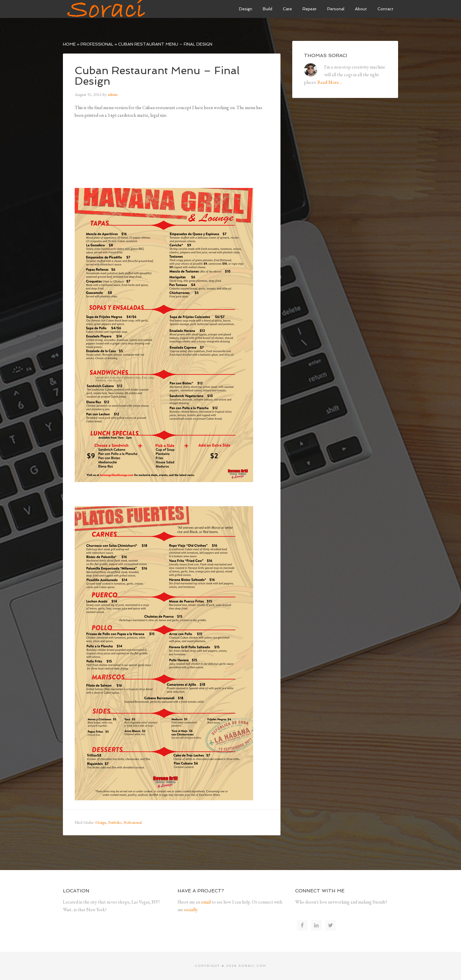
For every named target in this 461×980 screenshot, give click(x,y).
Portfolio (115, 822)
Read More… (330, 82)
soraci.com (252, 966)
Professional (97, 44)
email (206, 902)
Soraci (107, 9)
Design (101, 822)
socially (191, 910)
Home (69, 44)
